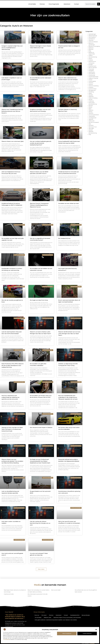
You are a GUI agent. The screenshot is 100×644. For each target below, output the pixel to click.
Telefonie (91, 110)
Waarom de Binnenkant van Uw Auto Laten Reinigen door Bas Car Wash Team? (69, 334)
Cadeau (91, 55)
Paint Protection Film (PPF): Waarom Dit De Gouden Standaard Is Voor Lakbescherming (13, 365)
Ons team (44, 615)
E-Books (91, 60)
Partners (42, 4)
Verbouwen (92, 121)
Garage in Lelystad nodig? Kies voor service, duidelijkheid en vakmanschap (12, 48)
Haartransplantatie (93, 77)
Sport (90, 109)
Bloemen (91, 49)
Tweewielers (92, 116)
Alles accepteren (67, 633)
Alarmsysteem (92, 37)
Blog (90, 51)
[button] (96, 630)
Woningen (91, 128)
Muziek (90, 100)
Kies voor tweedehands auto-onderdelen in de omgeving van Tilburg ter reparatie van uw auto (68, 397)
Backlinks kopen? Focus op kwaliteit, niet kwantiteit (67, 617)
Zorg (90, 134)
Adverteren (67, 4)
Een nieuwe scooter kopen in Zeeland (41, 427)
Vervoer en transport (94, 122)
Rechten (91, 106)
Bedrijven (91, 48)
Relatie (90, 107)
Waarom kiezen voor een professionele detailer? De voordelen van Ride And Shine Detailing (12, 461)
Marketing (91, 92)
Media (90, 93)
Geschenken (92, 72)
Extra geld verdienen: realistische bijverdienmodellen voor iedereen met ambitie (56, 620)
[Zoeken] (99, 4)
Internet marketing (94, 86)
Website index (47, 617)
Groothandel (92, 75)
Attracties (91, 40)
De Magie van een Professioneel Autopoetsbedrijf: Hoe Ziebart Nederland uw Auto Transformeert (40, 461)
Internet (91, 84)
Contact (77, 4)
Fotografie (91, 71)
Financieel (91, 69)
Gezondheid (92, 74)
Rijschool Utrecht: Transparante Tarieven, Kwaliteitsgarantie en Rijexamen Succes (39, 205)
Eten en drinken (93, 68)
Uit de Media (32, 4)
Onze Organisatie (54, 4)
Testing (90, 112)
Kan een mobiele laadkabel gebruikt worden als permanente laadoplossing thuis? (41, 143)
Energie (91, 64)
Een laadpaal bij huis (64, 238)
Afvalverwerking (93, 36)
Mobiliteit (91, 96)
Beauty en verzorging (94, 46)
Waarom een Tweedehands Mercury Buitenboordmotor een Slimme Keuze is (12, 111)
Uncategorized (92, 118)
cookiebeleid (6, 639)
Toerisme (91, 113)
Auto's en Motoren (93, 42)
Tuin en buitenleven (94, 115)
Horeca (90, 80)
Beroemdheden (86, 615)
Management (92, 90)
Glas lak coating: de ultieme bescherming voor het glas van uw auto (40, 523)
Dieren (90, 58)
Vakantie (91, 119)
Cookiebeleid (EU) (75, 615)
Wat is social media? (56, 590)
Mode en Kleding (93, 98)
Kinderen (91, 87)
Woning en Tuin (93, 127)
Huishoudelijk (92, 81)
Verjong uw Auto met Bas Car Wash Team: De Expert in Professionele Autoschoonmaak (12, 429)
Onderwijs (91, 101)
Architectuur (92, 39)
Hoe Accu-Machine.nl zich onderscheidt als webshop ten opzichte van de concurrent (11, 397)
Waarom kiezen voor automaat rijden (13, 141)
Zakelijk (91, 130)
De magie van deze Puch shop (39, 300)
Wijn (90, 124)
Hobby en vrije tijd (93, 78)
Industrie (91, 83)
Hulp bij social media (9, 594)
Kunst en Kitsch (93, 89)
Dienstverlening (93, 57)
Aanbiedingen (92, 34)
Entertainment (92, 66)
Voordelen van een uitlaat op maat (68, 203)
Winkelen (91, 125)
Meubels (91, 95)
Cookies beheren (87, 633)
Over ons (37, 615)
